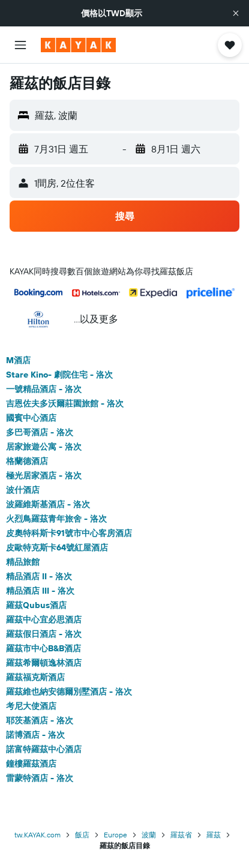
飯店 (82, 835)
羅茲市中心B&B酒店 (43, 648)
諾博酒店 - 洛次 (35, 735)
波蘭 (149, 835)
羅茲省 (181, 835)
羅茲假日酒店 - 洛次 (44, 634)
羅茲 (214, 835)
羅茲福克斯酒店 (35, 677)
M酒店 (18, 360)
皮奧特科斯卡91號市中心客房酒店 (69, 533)
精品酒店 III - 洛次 (40, 591)
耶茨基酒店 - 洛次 (40, 720)
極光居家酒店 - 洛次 (44, 475)
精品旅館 (23, 562)
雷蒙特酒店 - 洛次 (40, 778)
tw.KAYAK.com (37, 835)
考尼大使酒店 (31, 706)
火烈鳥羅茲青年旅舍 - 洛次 (56, 519)
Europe (115, 835)
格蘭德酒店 (27, 461)
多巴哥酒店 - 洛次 (40, 432)
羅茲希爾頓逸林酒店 (44, 663)
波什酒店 (23, 490)
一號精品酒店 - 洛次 (44, 389)
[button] (236, 13)
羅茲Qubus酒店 (36, 605)
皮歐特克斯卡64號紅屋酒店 (57, 547)
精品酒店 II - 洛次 (39, 576)
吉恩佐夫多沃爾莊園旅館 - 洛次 (65, 403)
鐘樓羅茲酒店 (31, 764)
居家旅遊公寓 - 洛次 (44, 447)
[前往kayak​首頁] (78, 45)
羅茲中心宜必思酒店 (44, 619)
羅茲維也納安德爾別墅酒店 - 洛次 (69, 692)
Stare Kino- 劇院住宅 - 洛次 (59, 375)
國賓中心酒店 (31, 418)
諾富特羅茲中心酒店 (44, 749)
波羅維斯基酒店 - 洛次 (48, 504)
